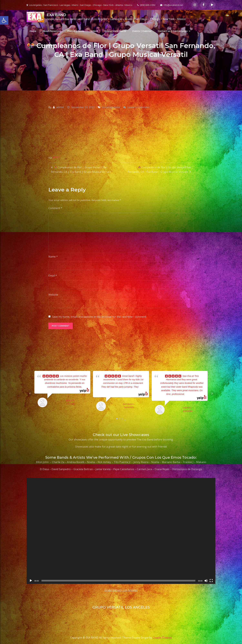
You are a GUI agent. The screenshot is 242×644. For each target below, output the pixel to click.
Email (53, 276)
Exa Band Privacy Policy (43, 45)
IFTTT (56, 158)
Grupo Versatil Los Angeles (121, 590)
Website (53, 295)
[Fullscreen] (211, 581)
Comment (55, 208)
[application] (121, 531)
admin (60, 107)
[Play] (31, 581)
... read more (191, 394)
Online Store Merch (115, 31)
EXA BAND (56, 15)
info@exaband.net (172, 5)
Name (53, 257)
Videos (94, 31)
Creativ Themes (162, 638)
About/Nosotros (52, 31)
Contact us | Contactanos (173, 31)
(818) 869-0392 (146, 5)
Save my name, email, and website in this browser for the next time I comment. (99, 317)
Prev (30, 393)
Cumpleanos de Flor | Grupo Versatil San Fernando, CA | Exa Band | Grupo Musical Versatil (81, 170)
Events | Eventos (142, 31)
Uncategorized (111, 107)
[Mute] (206, 581)
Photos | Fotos (76, 31)
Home (33, 31)
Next (212, 393)
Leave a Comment (139, 107)
